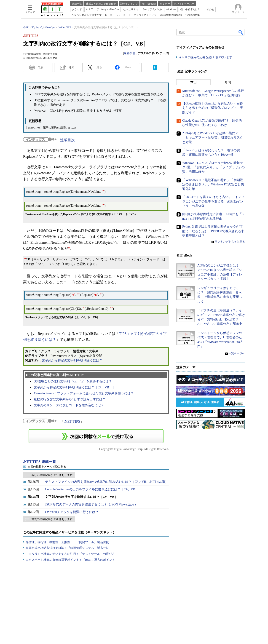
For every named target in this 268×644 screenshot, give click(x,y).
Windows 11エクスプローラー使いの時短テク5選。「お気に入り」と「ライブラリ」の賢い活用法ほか (213, 167)
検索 (241, 32)
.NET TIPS (72, 421)
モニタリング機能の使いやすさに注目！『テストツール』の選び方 (70, 554)
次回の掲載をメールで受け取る (47, 467)
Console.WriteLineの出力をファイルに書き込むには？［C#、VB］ (92, 489)
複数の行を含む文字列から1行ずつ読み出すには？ (70, 399)
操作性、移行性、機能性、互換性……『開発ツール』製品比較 (67, 542)
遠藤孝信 (129, 53)
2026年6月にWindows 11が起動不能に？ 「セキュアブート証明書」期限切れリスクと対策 (213, 138)
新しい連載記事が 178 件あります (52, 475)
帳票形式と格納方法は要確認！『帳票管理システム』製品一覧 (67, 548)
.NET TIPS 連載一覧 (40, 462)
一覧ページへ (237, 353)
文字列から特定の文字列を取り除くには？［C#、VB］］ (75, 387)
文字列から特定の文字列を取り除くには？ (72, 360)
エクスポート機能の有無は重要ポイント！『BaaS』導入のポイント (70, 560)
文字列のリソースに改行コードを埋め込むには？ (69, 405)
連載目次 (67, 140)
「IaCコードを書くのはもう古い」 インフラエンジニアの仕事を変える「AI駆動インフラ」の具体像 (213, 201)
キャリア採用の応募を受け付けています (205, 57)
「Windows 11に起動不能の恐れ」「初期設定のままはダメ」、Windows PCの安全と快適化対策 (213, 184)
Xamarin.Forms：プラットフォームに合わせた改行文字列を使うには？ (84, 393)
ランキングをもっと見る (230, 242)
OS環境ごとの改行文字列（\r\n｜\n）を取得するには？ (73, 381)
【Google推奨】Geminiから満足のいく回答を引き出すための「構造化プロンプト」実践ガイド (213, 108)
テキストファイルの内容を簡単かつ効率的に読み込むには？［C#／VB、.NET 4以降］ (107, 482)
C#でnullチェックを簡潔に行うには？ (72, 512)
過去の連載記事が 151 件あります (52, 519)
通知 (72, 67)
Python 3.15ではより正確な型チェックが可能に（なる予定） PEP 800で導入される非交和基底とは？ (213, 231)
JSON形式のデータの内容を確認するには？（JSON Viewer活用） (91, 504)
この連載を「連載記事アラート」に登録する (96, 436)
